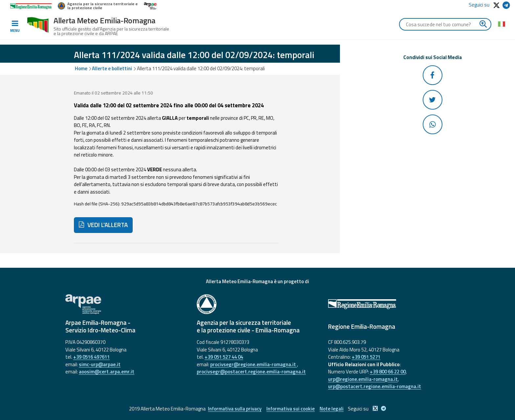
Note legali (332, 409)
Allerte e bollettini (112, 68)
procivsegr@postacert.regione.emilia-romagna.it (251, 372)
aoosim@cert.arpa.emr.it (107, 372)
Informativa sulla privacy (235, 409)
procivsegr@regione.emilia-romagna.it (254, 364)
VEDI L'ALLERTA (103, 225)
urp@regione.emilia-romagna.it (363, 379)
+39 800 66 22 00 (388, 372)
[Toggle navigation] (15, 27)
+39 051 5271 (366, 357)
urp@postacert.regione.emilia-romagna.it (375, 386)
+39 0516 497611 (91, 357)
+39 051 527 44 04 (224, 357)
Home (81, 68)
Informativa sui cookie (291, 409)
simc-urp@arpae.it (100, 364)
